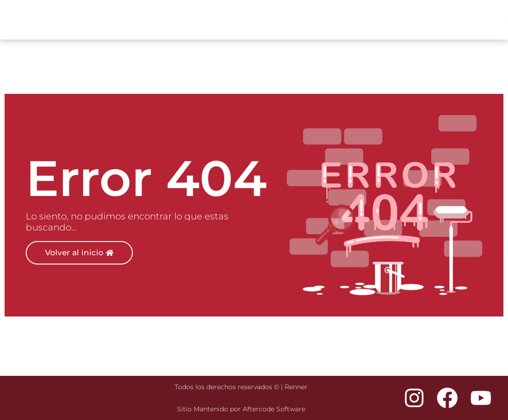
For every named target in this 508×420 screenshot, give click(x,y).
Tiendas (394, 20)
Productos (349, 20)
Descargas (477, 20)
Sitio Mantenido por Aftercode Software (241, 409)
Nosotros (431, 20)
